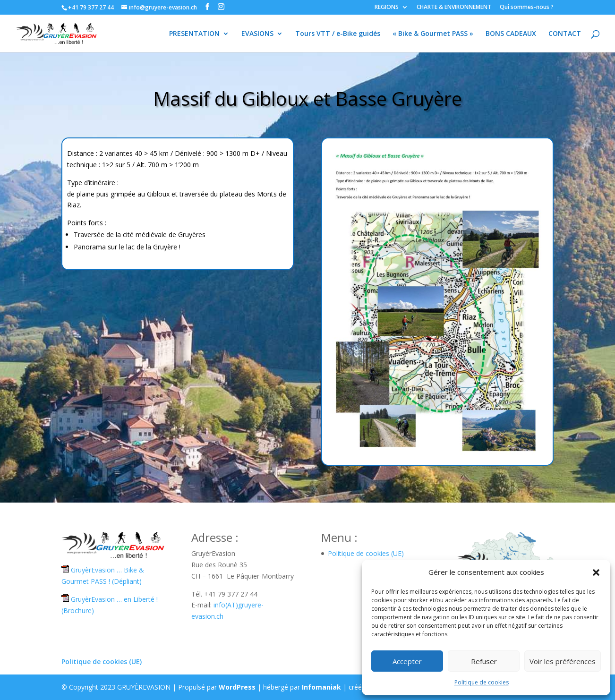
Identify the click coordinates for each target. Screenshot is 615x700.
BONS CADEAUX (511, 34)
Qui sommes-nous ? (527, 8)
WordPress (237, 687)
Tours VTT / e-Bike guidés (338, 34)
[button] (596, 572)
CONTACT (565, 34)
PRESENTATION (194, 34)
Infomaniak (321, 687)
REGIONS (387, 8)
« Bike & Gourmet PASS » (433, 34)
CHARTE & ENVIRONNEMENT (454, 8)
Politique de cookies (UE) (366, 553)
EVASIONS (257, 34)
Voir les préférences (563, 661)
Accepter (407, 661)
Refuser (484, 661)
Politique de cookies (482, 682)
